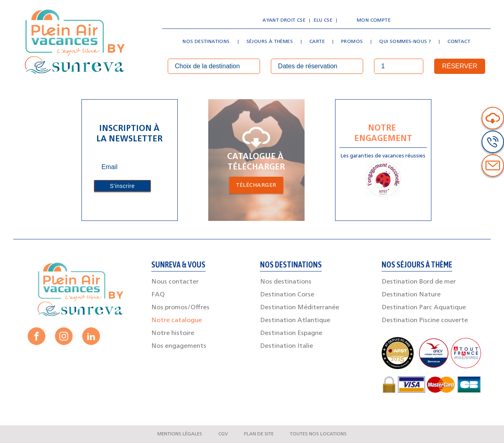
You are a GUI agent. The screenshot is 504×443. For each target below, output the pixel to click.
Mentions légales (180, 434)
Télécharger (256, 185)
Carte (317, 42)
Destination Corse (287, 295)
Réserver (460, 66)
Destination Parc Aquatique (424, 308)
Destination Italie (287, 346)
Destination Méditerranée (300, 308)
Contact (459, 42)
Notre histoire (173, 333)
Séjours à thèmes (270, 42)
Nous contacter (175, 282)
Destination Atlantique (295, 321)
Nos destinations (206, 42)
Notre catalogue (177, 321)
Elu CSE (323, 20)
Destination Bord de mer (419, 282)
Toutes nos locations (318, 434)
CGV (223, 434)
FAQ (158, 295)
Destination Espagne (291, 333)
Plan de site (259, 434)
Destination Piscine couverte (425, 321)
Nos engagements (179, 346)
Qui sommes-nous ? (405, 42)
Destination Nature (411, 295)
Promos (352, 42)
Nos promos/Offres (180, 308)
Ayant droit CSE (284, 20)
